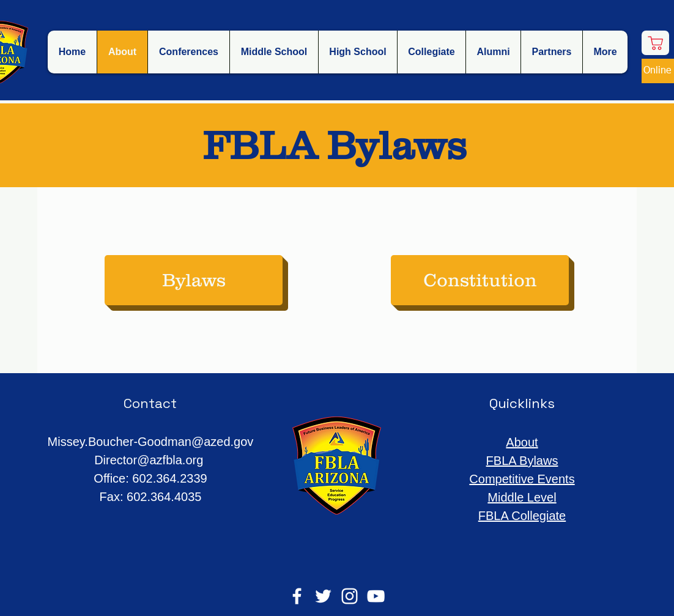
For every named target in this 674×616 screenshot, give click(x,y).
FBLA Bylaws (522, 461)
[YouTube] (376, 596)
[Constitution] (480, 280)
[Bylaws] (194, 280)
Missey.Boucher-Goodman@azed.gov (151, 442)
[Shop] (655, 43)
